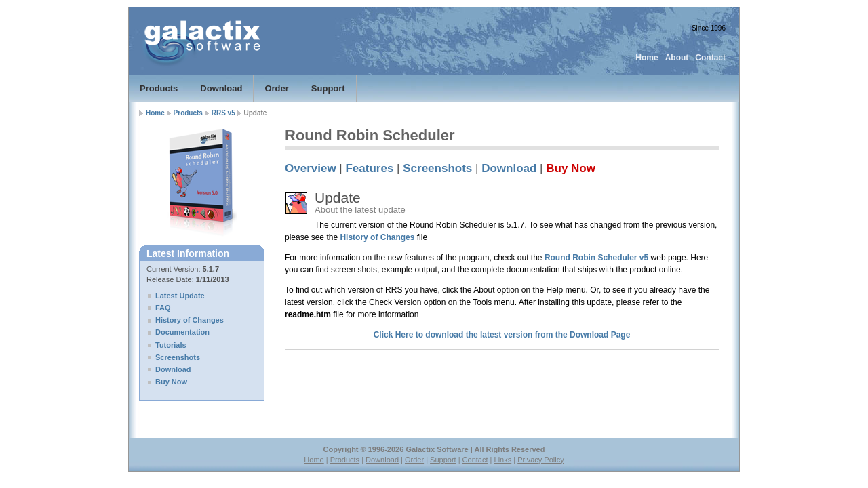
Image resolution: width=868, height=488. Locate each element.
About (677, 58)
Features (369, 168)
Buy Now (171, 382)
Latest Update (180, 296)
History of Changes (190, 320)
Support (328, 88)
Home (647, 58)
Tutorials (171, 345)
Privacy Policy (540, 460)
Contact (710, 58)
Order (276, 88)
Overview (311, 168)
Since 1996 (709, 28)
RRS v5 (223, 113)
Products (159, 88)
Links (503, 460)
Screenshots (178, 357)
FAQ (163, 308)
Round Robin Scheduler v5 (596, 258)
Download (221, 88)
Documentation (182, 332)
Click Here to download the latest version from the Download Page (502, 335)
